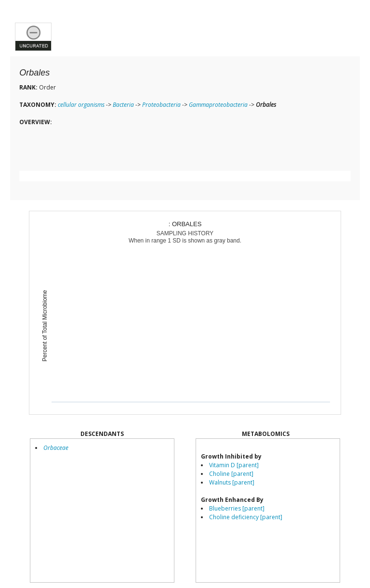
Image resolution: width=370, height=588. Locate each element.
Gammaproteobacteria (218, 105)
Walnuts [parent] (232, 482)
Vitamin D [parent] (234, 465)
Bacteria (123, 105)
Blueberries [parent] (237, 508)
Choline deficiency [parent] (246, 517)
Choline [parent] (231, 474)
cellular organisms (81, 105)
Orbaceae (56, 448)
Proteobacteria (161, 105)
